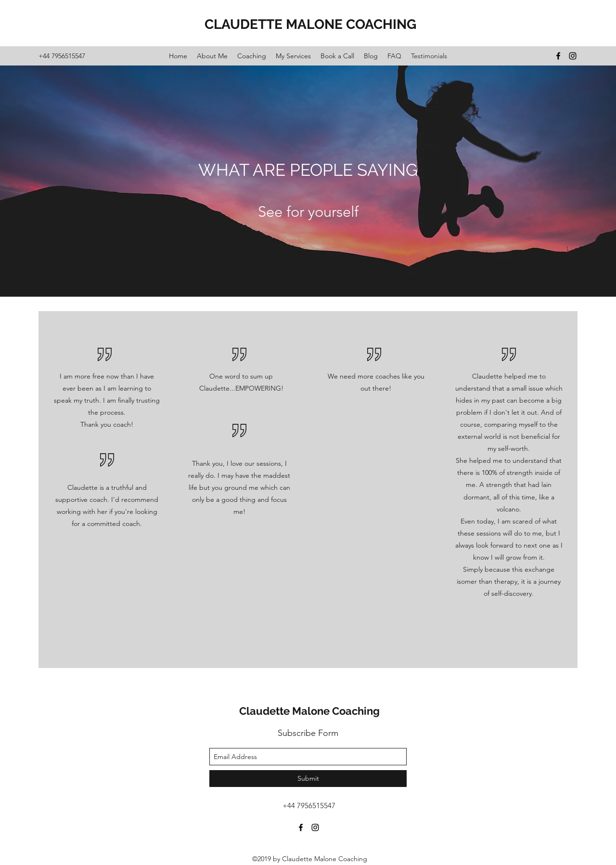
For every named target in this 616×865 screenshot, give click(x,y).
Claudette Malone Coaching (309, 711)
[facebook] (558, 56)
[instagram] (573, 56)
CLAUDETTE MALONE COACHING (310, 24)
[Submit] (308, 779)
